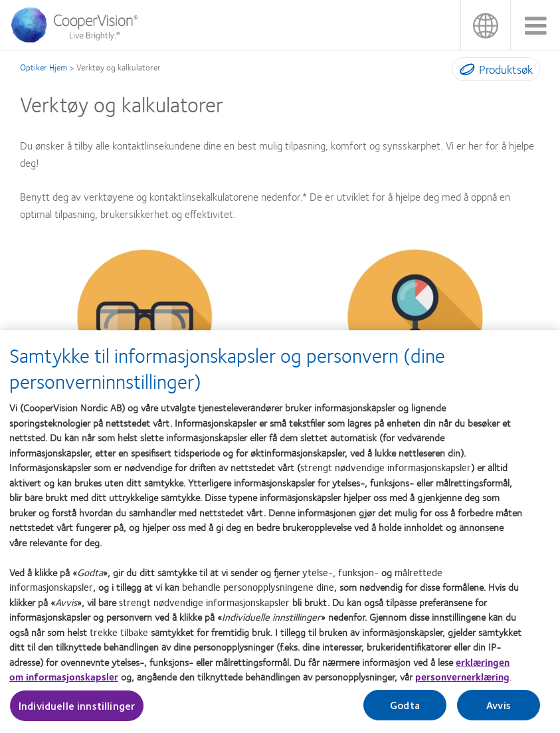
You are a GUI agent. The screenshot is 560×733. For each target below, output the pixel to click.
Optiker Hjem (44, 67)
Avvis (499, 711)
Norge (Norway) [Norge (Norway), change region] (485, 25)
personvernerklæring (462, 682)
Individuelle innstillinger (77, 711)
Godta (405, 711)
